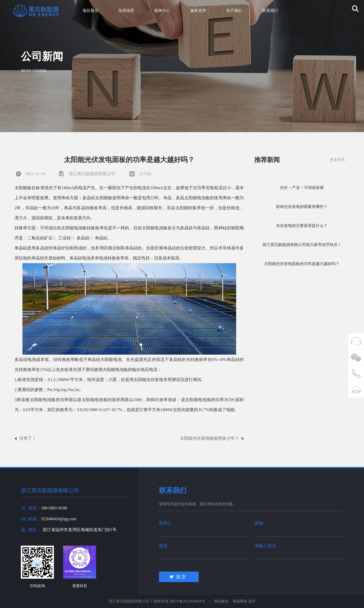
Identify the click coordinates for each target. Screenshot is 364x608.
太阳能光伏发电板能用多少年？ (209, 438)
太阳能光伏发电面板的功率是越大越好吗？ (302, 264)
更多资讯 (337, 160)
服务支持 (198, 11)
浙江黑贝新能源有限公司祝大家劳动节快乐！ (302, 245)
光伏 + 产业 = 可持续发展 (302, 188)
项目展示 (90, 11)
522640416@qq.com (59, 519)
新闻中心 (162, 11)
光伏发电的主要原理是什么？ (302, 226)
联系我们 (270, 11)
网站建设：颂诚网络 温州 (235, 601)
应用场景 (126, 11)
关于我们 (234, 11)
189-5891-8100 (54, 508)
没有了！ (28, 438)
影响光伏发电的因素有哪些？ (302, 207)
